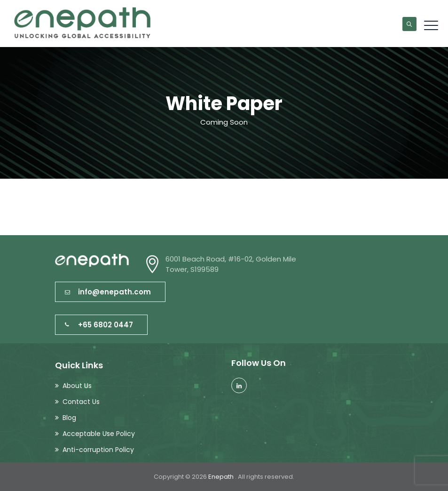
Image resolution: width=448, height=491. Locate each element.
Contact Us (81, 402)
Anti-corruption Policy (98, 450)
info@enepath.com (108, 292)
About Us (77, 386)
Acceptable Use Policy (99, 434)
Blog (69, 418)
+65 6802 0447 (99, 325)
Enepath (222, 477)
